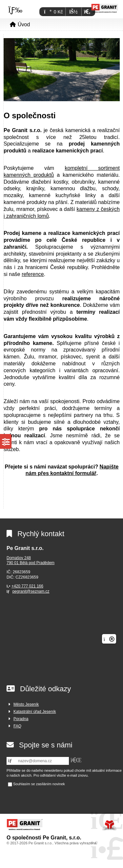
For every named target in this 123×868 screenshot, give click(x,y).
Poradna (21, 719)
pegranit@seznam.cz (31, 591)
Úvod (105, 8)
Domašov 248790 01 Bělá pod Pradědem (31, 560)
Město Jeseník (26, 704)
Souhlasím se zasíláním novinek (39, 784)
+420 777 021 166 (27, 586)
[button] (87, 12)
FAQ (17, 726)
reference (33, 274)
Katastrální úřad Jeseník (35, 712)
